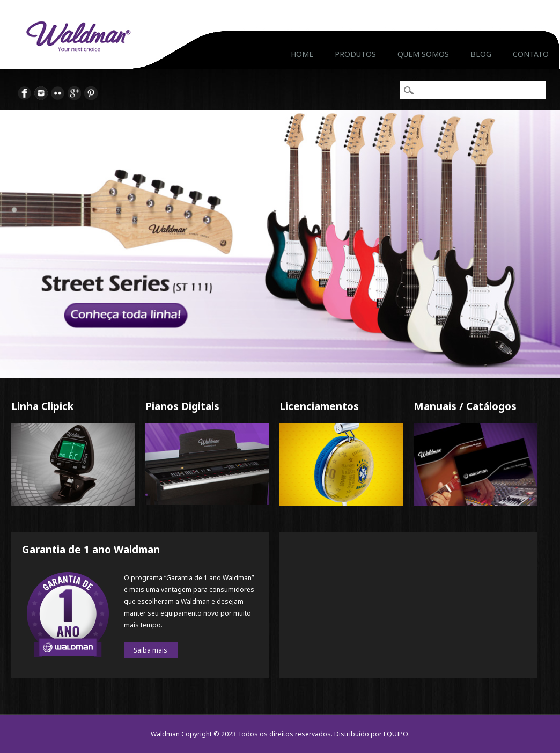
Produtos (355, 54)
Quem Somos (423, 54)
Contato (531, 54)
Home (302, 54)
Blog (481, 54)
